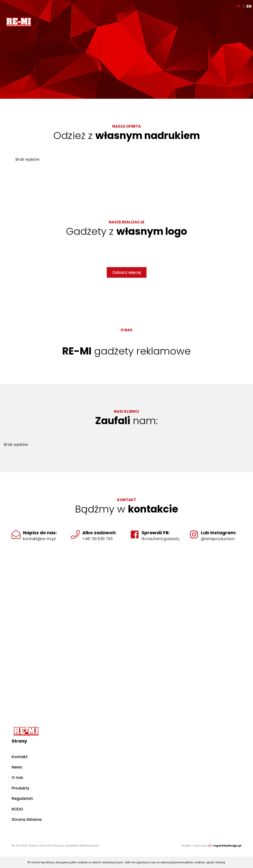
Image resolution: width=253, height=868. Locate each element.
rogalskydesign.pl (227, 846)
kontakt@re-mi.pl (39, 539)
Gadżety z (126, 231)
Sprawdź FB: (156, 533)
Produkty (21, 788)
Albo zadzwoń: (99, 533)
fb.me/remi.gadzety (161, 539)
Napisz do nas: (40, 533)
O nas (17, 778)
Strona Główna (27, 819)
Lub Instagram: (219, 533)
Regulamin (22, 799)
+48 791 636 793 (97, 539)
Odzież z (127, 136)
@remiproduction (218, 539)
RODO (17, 809)
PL (239, 6)
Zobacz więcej (127, 272)
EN (249, 6)
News (17, 767)
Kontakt (20, 757)
